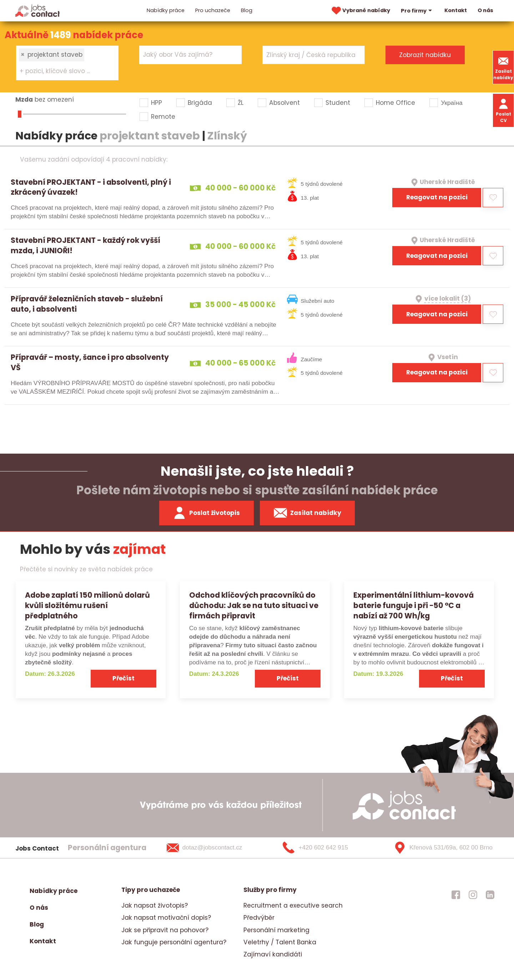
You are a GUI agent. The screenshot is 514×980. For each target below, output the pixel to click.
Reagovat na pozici (437, 197)
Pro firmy (417, 11)
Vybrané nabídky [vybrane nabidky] (360, 11)
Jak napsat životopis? (155, 905)
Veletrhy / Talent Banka (280, 942)
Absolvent (284, 103)
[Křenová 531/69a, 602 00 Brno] (441, 848)
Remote (163, 117)
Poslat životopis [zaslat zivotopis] (206, 513)
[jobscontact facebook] (456, 894)
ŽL (241, 103)
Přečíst (124, 678)
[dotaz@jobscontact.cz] (214, 848)
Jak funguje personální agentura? (174, 942)
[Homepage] (38, 10)
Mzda (24, 99)
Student (338, 103)
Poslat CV (503, 110)
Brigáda (200, 103)
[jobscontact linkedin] (490, 894)
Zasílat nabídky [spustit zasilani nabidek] (308, 513)
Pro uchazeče (213, 10)
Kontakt (456, 10)
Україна (452, 103)
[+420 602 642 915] (327, 848)
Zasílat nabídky (503, 67)
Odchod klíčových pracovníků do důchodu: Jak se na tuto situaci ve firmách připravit (254, 605)
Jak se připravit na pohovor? (165, 930)
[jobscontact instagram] (473, 894)
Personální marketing (276, 930)
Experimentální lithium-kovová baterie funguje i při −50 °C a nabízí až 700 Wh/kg (414, 605)
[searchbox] (63, 71)
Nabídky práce (166, 10)
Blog (247, 10)
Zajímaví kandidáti (273, 954)
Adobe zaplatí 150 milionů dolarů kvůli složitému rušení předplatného (87, 605)
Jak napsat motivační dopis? (166, 918)
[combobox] (67, 63)
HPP (157, 103)
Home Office (395, 103)
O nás (485, 10)
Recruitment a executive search (293, 905)
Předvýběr (259, 918)
